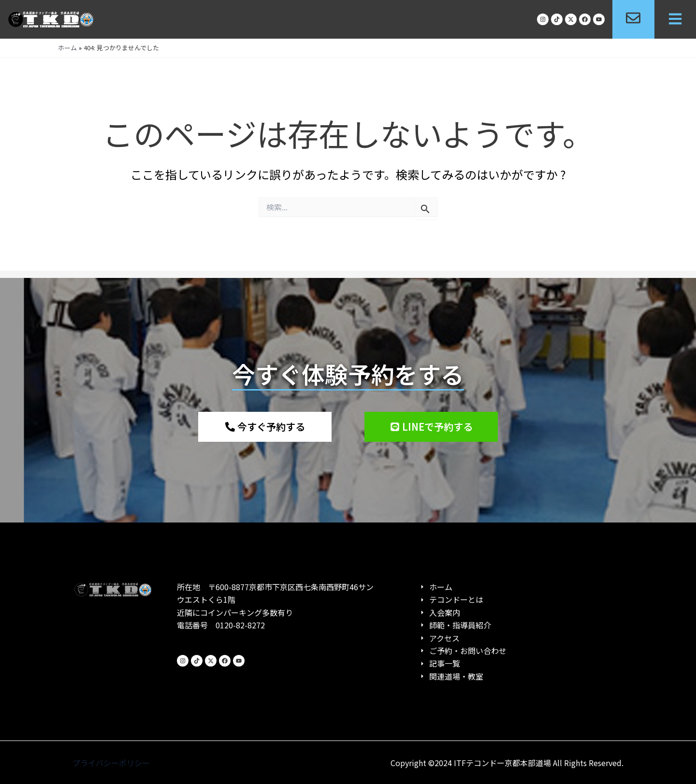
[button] (675, 20)
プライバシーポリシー (111, 763)
